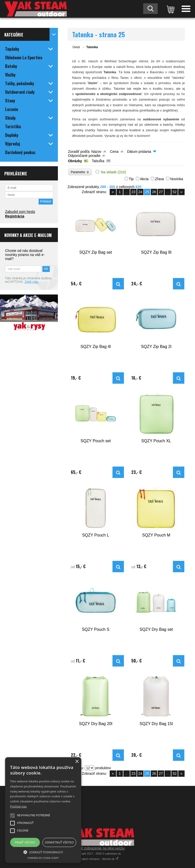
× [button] (77, 762)
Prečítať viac (19, 806)
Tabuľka (98, 161)
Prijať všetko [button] (25, 842)
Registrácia (15, 216)
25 (147, 192)
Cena (114, 152)
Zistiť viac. (32, 282)
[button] (43, 852)
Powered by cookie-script (43, 858)
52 (175, 192)
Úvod (76, 47)
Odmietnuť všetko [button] (59, 842)
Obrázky (75, 161)
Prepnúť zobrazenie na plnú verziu (97, 848)
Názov (96, 152)
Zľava (159, 179)
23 (134, 192)
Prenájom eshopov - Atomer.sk (97, 859)
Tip (131, 179)
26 (154, 192)
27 (161, 192)
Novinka (177, 179)
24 (140, 192)
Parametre (80, 172)
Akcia (144, 179)
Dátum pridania (139, 152)
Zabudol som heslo (20, 212)
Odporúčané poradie (84, 156)
